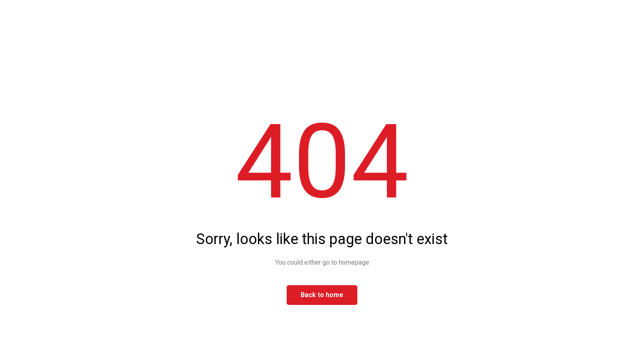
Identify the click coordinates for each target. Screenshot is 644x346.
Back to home (322, 295)
